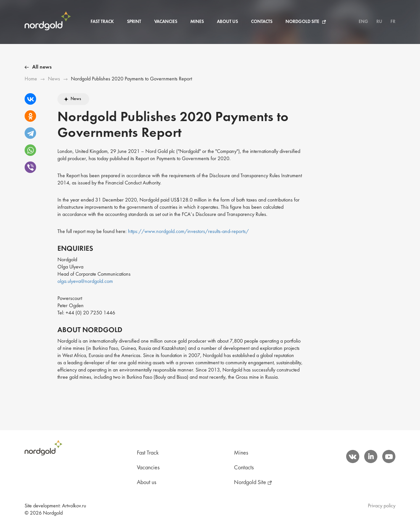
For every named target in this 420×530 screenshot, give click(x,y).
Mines (197, 22)
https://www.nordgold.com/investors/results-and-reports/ (188, 232)
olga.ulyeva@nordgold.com (85, 282)
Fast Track (102, 22)
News (54, 79)
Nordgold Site (302, 22)
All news (42, 67)
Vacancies (166, 22)
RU (379, 22)
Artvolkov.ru (74, 506)
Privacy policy (382, 506)
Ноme (31, 79)
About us (227, 22)
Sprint (134, 22)
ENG (363, 22)
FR (393, 22)
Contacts (262, 22)
